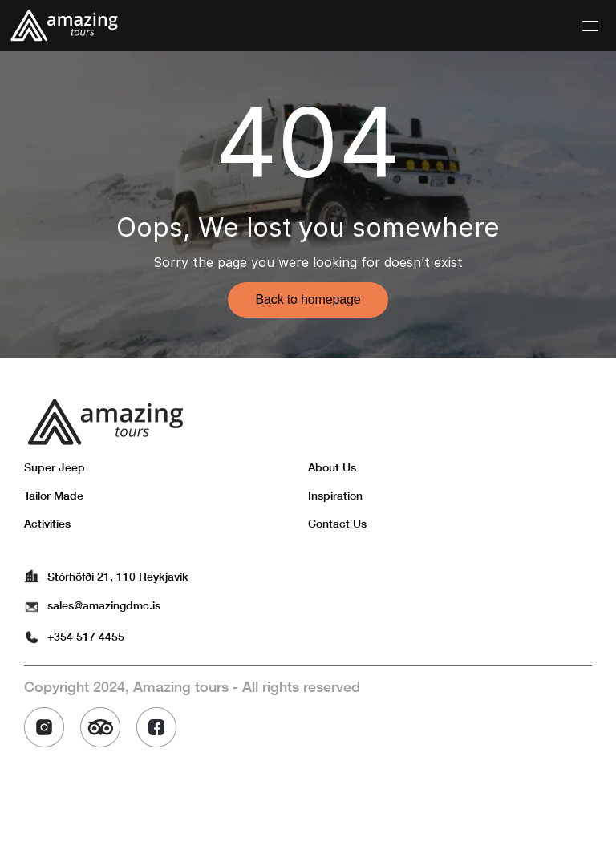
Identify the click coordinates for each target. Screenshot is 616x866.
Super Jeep (55, 467)
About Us (332, 467)
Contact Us (337, 523)
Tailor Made (54, 495)
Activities (47, 523)
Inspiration (335, 495)
